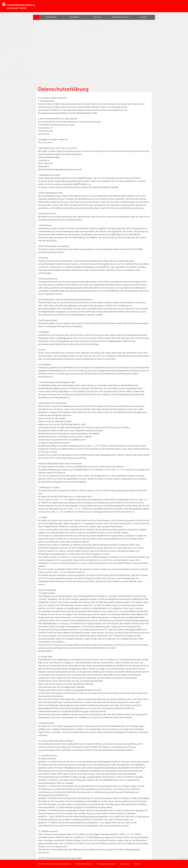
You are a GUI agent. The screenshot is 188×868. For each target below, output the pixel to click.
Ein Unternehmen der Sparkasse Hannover (54, 864)
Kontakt (143, 17)
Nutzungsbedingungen (106, 864)
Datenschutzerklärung (84, 864)
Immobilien (74, 17)
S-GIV (36, 17)
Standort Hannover (120, 17)
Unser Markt (51, 17)
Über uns (97, 17)
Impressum (125, 864)
